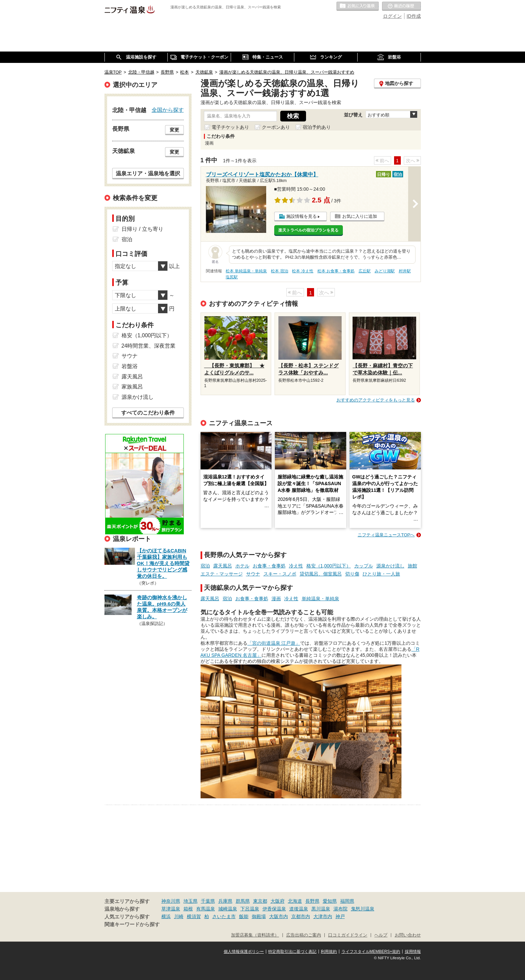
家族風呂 (132, 387)
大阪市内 (279, 916)
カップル (364, 566)
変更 (174, 130)
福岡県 (347, 901)
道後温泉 (299, 909)
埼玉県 (191, 901)
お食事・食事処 (269, 566)
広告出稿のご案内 (304, 935)
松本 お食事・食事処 (336, 271)
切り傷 (352, 574)
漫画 (276, 599)
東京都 (260, 901)
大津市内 (323, 916)
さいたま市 (224, 916)
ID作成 (414, 16)
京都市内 (301, 916)
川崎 (179, 916)
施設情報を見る (302, 216)
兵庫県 (225, 901)
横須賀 (194, 916)
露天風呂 (223, 566)
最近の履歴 (401, 6)
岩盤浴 (130, 366)
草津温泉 (171, 909)
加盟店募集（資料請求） (255, 935)
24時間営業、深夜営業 (149, 346)
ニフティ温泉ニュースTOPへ (386, 535)
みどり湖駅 (385, 271)
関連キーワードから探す (132, 924)
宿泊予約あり (317, 127)
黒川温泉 (321, 909)
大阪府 (278, 901)
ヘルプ (381, 935)
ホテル (242, 566)
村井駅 (405, 271)
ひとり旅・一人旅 (381, 574)
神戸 (340, 916)
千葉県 (208, 901)
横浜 (166, 916)
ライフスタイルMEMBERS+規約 (371, 952)
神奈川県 (171, 901)
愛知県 (330, 901)
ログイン (392, 16)
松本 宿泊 (279, 271)
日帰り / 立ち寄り (142, 229)
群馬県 (243, 901)
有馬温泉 (206, 909)
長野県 (312, 901)
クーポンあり (276, 127)
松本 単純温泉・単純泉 (246, 271)
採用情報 (413, 952)
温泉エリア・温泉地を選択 (148, 173)
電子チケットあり (230, 127)
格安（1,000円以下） (329, 566)
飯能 (244, 916)
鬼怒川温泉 (363, 909)
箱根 (188, 909)
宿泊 (205, 566)
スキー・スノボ (280, 574)
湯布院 (341, 909)
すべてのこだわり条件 (148, 413)
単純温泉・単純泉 (320, 599)
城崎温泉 (228, 909)
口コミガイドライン (348, 935)
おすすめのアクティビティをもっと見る (376, 400)
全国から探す (168, 110)
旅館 (412, 566)
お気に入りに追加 (360, 216)
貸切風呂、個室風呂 (321, 574)
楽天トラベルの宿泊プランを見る (308, 230)
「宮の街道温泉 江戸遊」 (274, 643)
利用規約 (329, 952)
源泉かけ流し (390, 566)
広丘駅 (365, 271)
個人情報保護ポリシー (244, 952)
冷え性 (296, 566)
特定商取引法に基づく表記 (292, 952)
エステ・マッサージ (222, 574)
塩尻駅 (232, 277)
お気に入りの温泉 (358, 6)
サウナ (253, 574)
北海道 (295, 901)
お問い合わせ (408, 935)
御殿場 (259, 916)
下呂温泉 (250, 909)
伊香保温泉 (274, 909)
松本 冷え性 (303, 271)
